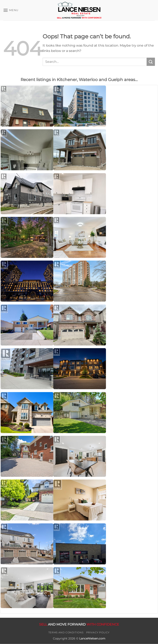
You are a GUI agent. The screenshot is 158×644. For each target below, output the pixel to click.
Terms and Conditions (66, 632)
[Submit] (151, 62)
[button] (11, 10)
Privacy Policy (98, 632)
